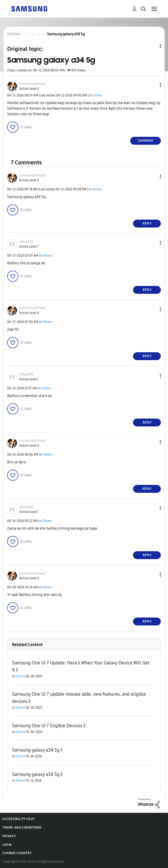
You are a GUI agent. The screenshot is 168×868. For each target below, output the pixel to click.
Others (98, 95)
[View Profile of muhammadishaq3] (33, 84)
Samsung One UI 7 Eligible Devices (47, 726)
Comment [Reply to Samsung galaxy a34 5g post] (146, 141)
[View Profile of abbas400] (26, 242)
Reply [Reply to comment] (147, 223)
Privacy (9, 836)
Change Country (17, 853)
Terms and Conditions (22, 828)
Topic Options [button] (152, 46)
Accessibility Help (18, 819)
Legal (7, 845)
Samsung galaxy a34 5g (36, 750)
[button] (153, 85)
